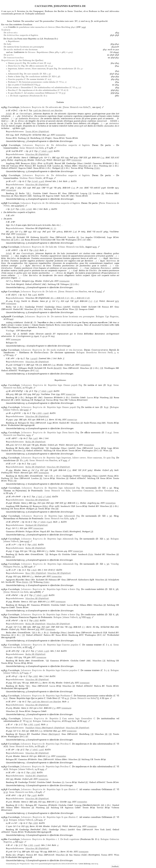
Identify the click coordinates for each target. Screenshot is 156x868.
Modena (23, 178)
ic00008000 (89, 445)
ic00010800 (82, 802)
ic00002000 (76, 160)
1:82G (36, 250)
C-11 (57, 802)
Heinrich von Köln (79, 107)
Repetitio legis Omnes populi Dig (64, 407)
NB (76, 309)
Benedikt (44, 237)
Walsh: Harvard (54, 160)
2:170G (29, 209)
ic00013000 (84, 852)
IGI (8, 135)
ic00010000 (50, 629)
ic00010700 (43, 779)
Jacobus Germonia (105, 491)
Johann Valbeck (11, 410)
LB (62, 168)
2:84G (34, 570)
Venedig (115, 564)
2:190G (46, 413)
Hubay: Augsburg (15, 160)
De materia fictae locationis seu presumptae (24, 47)
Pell (72, 158)
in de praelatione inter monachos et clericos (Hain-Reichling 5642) (41, 27)
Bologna (100, 316)
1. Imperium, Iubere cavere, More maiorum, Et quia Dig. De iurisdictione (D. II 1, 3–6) (45, 70)
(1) (51, 228)
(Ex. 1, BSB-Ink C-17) (60, 298)
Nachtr (24, 301)
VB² (54, 232)
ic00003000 (21, 234)
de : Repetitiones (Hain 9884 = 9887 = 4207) (43, 52)
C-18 (96, 301)
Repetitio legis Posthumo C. (59, 696)
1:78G (22, 209)
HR (7, 394)
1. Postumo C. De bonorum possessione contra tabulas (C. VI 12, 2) (36, 82)
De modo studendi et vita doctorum (65, 350)
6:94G (49, 522)
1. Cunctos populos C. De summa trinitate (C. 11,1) (29, 79)
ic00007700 (71, 394)
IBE (54, 158)
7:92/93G (34, 358)
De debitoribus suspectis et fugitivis (70, 145)
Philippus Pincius (12, 567)
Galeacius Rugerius (51, 721)
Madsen (38, 576)
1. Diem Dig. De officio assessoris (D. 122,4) (30, 66)
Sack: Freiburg (21, 135)
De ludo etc (51, 291)
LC (38, 371)
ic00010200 (41, 657)
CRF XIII (55, 627)
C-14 (102, 158)
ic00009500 (61, 602)
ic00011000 (92, 826)
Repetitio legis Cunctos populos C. (64, 645)
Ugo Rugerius (112, 316)
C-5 (40, 683)
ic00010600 (61, 756)
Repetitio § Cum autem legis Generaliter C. (73, 718)
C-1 (58, 852)
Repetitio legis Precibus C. (59, 744)
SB (90, 166)
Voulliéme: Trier (48, 394)
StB (110, 166)
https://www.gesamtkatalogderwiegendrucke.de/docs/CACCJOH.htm (54, 864)
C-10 (48, 756)
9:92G (42, 181)
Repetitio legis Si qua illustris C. (63, 789)
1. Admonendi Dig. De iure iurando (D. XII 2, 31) (29, 74)
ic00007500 (78, 551)
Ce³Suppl (17, 365)
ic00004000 (64, 281)
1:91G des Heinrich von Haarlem (48, 110)
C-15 (73, 188)
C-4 (32, 576)
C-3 (47, 551)
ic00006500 (111, 503)
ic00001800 (61, 135)
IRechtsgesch (54, 734)
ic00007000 (38, 528)
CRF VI (45, 188)
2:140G (37, 724)
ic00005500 (16, 339)
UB (28, 138)
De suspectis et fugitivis (21, 35)
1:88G (39, 413)
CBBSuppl (34, 158)
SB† (29, 193)
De (11, 33)
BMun (34, 163)
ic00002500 (11, 190)
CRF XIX (83, 158)
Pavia (102, 203)
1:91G (35, 295)
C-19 (53, 365)
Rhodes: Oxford (35, 160)
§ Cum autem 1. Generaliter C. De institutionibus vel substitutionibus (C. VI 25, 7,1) (44, 87)
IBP (25, 232)
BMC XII (110, 158)
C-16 (75, 232)
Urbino (61, 247)
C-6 (48, 602)
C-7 (84, 627)
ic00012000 (72, 731)
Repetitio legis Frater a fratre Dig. (64, 589)
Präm (91, 554)
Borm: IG (53, 420)
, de (26, 107)
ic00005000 (11, 304)
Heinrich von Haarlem (76, 291)
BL (62, 166)
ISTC (53, 135)
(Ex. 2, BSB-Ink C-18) (80, 298)
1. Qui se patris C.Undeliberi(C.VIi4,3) (23, 85)
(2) (55, 228)
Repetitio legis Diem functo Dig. (63, 432)
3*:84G (39, 497)
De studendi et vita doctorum (21, 49)
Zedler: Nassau (56, 551)
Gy (63, 782)
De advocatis (52, 107)
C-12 (69, 470)
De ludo (7, 44)
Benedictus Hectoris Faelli (99, 352)
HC (7, 188)
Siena (66, 107)
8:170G (35, 181)
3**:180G (43, 151)
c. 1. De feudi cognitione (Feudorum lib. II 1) (27, 96)
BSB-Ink (96, 158)
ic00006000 (85, 365)
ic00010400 (66, 708)
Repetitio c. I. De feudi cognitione (63, 839)
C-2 (78, 503)
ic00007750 (72, 420)
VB (55, 188)
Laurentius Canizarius (83, 491)
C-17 (90, 301)
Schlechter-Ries (39, 135)
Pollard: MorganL (22, 281)
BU (87, 782)
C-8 (46, 420)
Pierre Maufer (35, 178)
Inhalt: (9, 114)
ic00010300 (85, 683)
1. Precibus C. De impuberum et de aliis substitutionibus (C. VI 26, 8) (37, 90)
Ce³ (46, 158)
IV (54, 570)
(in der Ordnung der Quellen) (22, 60)
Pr (78, 188)
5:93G (50, 151)
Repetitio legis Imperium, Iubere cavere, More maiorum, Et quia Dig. (81, 458)
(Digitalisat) (37, 131)
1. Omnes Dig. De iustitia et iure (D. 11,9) (29, 63)
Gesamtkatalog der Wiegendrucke (18, 864)
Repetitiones (14, 41)
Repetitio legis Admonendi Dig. (64, 488)
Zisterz (97, 168)
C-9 (54, 708)
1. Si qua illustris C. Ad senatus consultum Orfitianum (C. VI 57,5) (36, 93)
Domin (25, 582)
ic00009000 (44, 473)
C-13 (40, 731)
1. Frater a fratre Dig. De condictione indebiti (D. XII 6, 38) (33, 76)
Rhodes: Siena (20, 158)
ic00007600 (57, 576)
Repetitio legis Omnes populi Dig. (65, 385)
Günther (111, 188)
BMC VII (89, 188)
